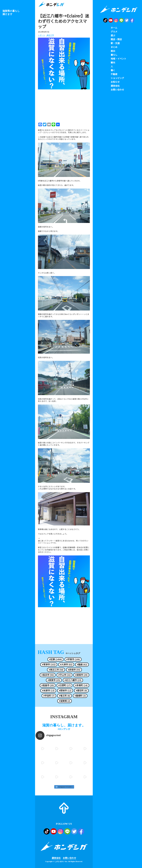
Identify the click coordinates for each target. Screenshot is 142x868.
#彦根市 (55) (74, 670)
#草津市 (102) (49, 665)
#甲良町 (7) (49, 696)
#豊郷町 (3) (80, 696)
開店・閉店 (116, 39)
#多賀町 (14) (81, 685)
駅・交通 (115, 43)
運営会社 (56, 858)
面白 (113, 51)
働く (113, 70)
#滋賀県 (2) (65, 701)
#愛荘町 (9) (81, 691)
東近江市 (50, 35)
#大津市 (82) (66, 665)
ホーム (114, 28)
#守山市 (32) (64, 675)
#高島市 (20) (48, 685)
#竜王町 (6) (65, 696)
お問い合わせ (69, 858)
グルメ (114, 32)
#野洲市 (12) (65, 691)
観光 (113, 63)
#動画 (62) (82, 665)
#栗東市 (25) (54, 680)
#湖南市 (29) (81, 675)
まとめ (114, 47)
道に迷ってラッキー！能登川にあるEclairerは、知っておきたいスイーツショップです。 (63, 542)
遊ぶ (113, 35)
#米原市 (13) (48, 691)
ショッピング (117, 78)
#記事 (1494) (55, 659)
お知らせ (115, 82)
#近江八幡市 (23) (73, 680)
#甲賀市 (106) (73, 659)
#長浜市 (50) (48, 675)
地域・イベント (118, 59)
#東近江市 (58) (56, 670)
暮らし (114, 55)
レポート (41, 35)
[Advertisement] (64, 105)
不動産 (114, 74)
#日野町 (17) (64, 685)
